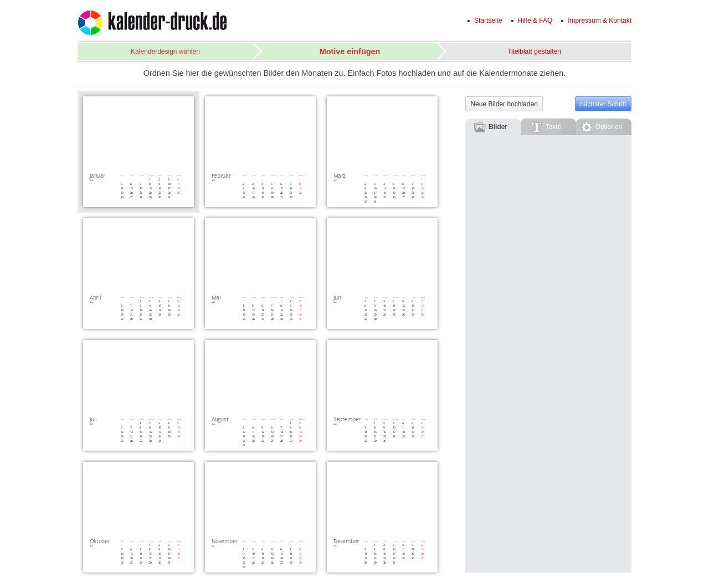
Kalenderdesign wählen (165, 51)
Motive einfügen (350, 51)
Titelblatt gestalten (534, 51)
